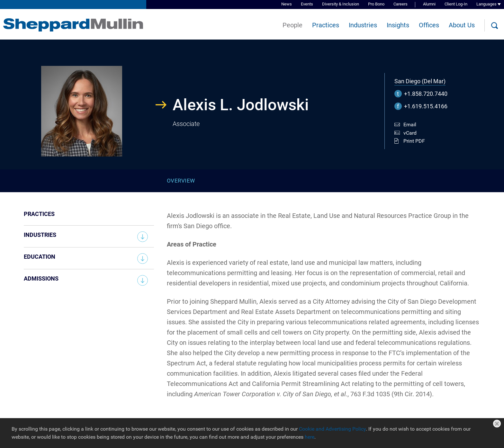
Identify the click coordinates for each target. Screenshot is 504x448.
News (287, 4)
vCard (410, 133)
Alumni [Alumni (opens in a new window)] (429, 4)
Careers (401, 4)
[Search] (494, 26)
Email (410, 125)
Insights (398, 25)
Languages (486, 4)
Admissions (41, 278)
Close (497, 424)
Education (40, 257)
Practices (326, 25)
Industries (363, 25)
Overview (181, 181)
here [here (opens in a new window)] (310, 437)
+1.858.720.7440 (426, 94)
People (292, 25)
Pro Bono (376, 4)
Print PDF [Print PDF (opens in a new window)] (414, 141)
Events (307, 4)
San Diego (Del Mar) (420, 81)
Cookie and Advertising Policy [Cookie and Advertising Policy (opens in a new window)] (332, 429)
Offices (429, 25)
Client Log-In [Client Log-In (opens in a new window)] (456, 4)
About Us (462, 25)
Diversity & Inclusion (341, 4)
